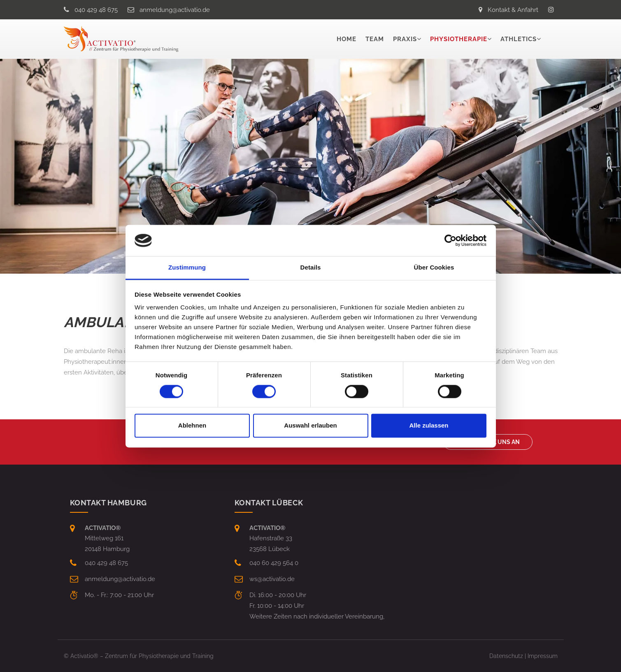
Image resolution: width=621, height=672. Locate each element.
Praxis (405, 39)
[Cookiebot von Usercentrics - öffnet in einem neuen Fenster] (450, 240)
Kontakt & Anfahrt (513, 10)
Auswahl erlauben (310, 426)
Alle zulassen (429, 426)
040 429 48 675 (96, 10)
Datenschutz (506, 656)
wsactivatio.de (272, 579)
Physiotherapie (459, 39)
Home (347, 39)
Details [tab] (311, 268)
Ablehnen (192, 426)
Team (375, 39)
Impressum (543, 656)
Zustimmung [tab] (187, 268)
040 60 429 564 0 (274, 563)
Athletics (519, 39)
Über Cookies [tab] (434, 268)
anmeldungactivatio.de (175, 10)
